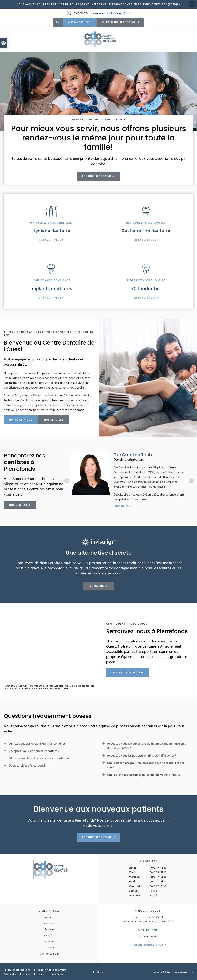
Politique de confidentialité (17, 970)
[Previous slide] (67, 481)
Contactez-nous (49, 954)
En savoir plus (50, 240)
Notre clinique (21, 420)
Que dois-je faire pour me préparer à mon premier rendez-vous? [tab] (146, 765)
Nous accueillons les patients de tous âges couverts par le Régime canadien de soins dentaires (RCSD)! (97, 4)
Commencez (99, 586)
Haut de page (57, 974)
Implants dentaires (51, 288)
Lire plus (151, 506)
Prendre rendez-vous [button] (122, 22)
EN (58, 22)
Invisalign (49, 935)
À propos (49, 923)
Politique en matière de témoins (50, 970)
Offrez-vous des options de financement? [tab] (37, 743)
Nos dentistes (20, 505)
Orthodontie (146, 288)
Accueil (49, 917)
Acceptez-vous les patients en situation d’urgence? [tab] (141, 755)
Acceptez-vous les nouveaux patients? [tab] (34, 751)
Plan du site (40, 974)
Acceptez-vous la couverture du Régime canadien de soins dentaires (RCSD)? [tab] (146, 746)
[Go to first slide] (191, 481)
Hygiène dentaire (51, 231)
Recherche (25, 974)
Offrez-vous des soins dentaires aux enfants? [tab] (39, 758)
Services (49, 929)
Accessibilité (10, 974)
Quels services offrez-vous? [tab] (27, 765)
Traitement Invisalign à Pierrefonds (98, 13)
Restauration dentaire (146, 231)
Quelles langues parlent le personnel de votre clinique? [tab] (144, 775)
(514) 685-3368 (81, 22)
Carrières (49, 947)
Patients (49, 941)
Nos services (54, 420)
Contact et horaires (128, 672)
